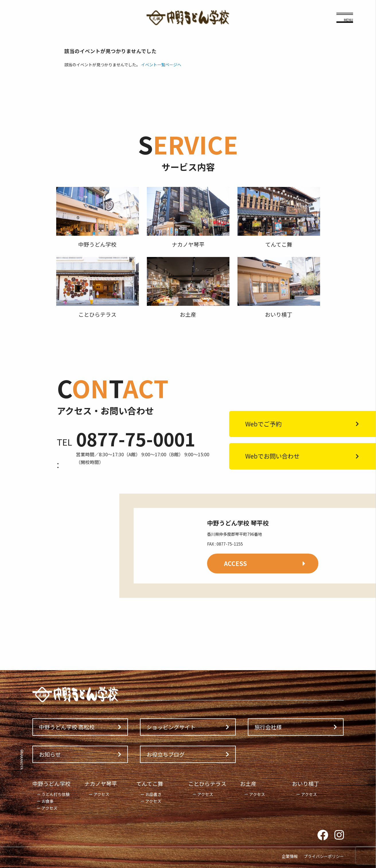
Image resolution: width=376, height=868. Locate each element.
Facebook (323, 835)
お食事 (48, 801)
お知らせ (50, 754)
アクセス (49, 808)
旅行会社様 (268, 727)
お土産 (248, 783)
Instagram (339, 835)
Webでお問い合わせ (272, 456)
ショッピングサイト (171, 727)
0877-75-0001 (136, 439)
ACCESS (235, 563)
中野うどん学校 (51, 783)
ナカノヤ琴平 (101, 783)
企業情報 (290, 856)
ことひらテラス (207, 783)
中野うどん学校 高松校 (67, 727)
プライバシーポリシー (324, 856)
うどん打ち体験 (56, 794)
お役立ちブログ (166, 754)
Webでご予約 (263, 424)
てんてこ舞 (150, 783)
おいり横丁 (306, 783)
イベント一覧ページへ (161, 65)
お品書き (153, 794)
